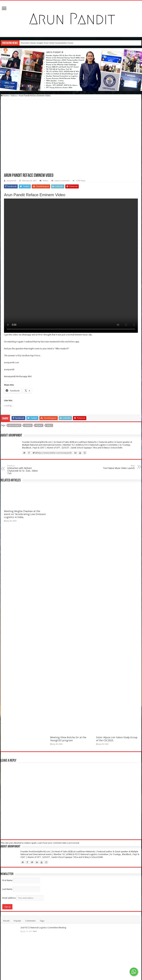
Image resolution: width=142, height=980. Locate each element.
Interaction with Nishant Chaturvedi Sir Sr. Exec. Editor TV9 (24, 470)
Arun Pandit (14, 425)
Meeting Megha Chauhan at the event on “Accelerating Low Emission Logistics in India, (25, 514)
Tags (42, 921)
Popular (17, 921)
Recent (6, 921)
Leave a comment (62, 181)
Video (49, 425)
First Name (7, 880)
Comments (30, 921)
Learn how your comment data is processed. (59, 843)
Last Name (7, 889)
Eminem (28, 425)
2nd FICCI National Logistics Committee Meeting (43, 928)
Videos (14, 96)
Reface (71, 342)
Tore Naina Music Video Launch (118, 467)
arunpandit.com (11, 362)
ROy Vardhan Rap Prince (29, 356)
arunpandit (11, 181)
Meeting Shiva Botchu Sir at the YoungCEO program (68, 739)
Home (5, 96)
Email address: (23, 898)
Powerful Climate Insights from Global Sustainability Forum (47, 43)
